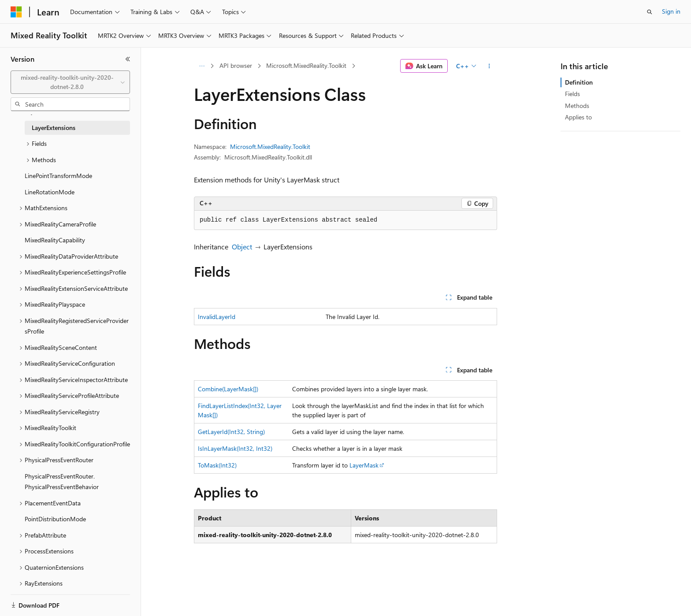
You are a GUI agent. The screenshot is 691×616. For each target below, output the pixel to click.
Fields (572, 94)
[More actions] (489, 66)
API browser (236, 65)
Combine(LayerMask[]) (228, 389)
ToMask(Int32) (217, 465)
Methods (577, 106)
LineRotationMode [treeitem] (50, 192)
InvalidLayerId (217, 317)
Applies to (578, 117)
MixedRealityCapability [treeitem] (55, 240)
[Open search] (650, 12)
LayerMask (364, 465)
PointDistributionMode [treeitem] (55, 519)
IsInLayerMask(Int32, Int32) (235, 448)
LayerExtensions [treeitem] (54, 128)
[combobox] (70, 82)
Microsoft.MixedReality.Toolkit (306, 65)
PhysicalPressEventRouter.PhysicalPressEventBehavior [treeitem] (62, 482)
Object (242, 247)
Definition (579, 82)
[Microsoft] (16, 12)
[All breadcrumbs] (202, 66)
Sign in (671, 11)
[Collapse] (128, 59)
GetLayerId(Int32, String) (231, 432)
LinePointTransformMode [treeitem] (58, 176)
